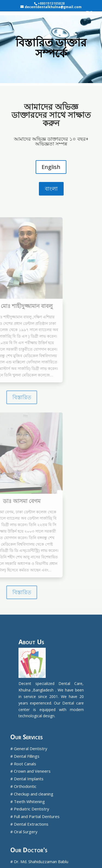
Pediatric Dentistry (32, 809)
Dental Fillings (27, 756)
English (51, 167)
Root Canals (25, 764)
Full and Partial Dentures (37, 816)
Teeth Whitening (29, 801)
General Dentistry (31, 749)
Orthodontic (25, 786)
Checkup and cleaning (34, 794)
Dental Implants (29, 779)
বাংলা (51, 189)
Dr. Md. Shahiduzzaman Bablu (41, 861)
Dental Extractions (31, 824)
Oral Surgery (26, 832)
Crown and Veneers (32, 771)
